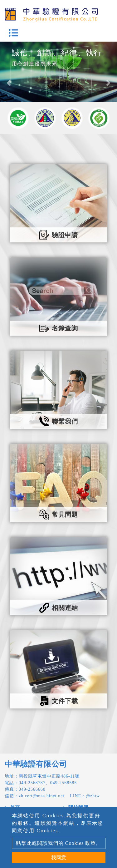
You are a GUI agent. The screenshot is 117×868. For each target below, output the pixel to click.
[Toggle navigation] (13, 33)
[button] (9, 83)
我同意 (59, 858)
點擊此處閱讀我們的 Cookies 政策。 (58, 843)
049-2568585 (64, 783)
